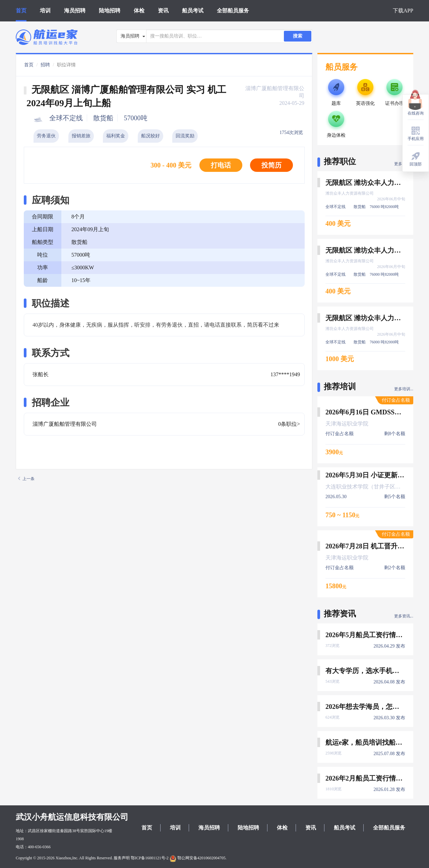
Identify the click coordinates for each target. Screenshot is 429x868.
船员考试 (193, 11)
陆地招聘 (110, 11)
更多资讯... (404, 616)
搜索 (298, 36)
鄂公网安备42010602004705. (198, 858)
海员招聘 (75, 11)
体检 (139, 11)
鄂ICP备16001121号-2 (149, 858)
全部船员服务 (233, 11)
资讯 (163, 11)
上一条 (26, 479)
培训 (45, 11)
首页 (21, 11)
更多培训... (404, 389)
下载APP (403, 11)
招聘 (45, 65)
